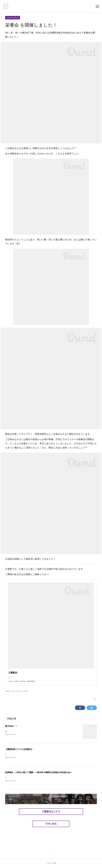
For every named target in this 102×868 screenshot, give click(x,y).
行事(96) (8, 691)
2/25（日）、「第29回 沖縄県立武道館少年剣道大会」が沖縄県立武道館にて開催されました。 (41, 778)
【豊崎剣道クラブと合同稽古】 (19, 749)
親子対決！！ (11, 726)
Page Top (51, 852)
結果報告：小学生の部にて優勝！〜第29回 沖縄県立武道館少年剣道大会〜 (38, 773)
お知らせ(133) (16, 691)
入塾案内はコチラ (51, 812)
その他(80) (25, 691)
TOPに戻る (51, 824)
